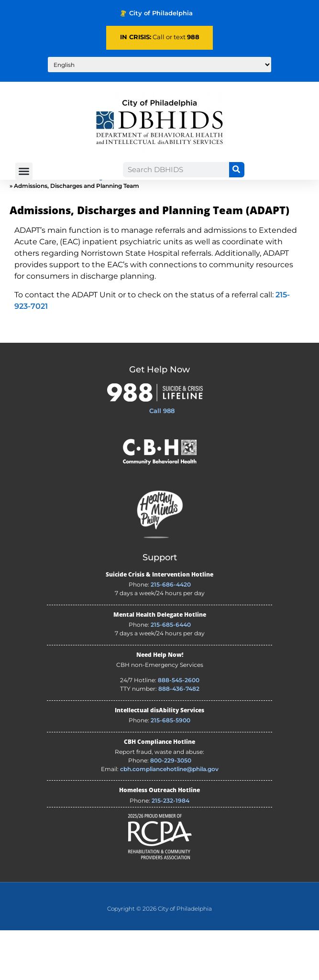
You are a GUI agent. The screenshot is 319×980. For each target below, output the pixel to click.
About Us (47, 227)
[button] (24, 171)
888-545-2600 (179, 730)
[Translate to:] (159, 65)
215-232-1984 (170, 850)
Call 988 (162, 460)
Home (19, 227)
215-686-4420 (171, 634)
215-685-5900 (170, 770)
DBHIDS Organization (98, 227)
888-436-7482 (179, 738)
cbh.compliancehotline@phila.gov (169, 819)
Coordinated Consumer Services (263, 227)
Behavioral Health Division (172, 227)
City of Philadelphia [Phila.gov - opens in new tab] (156, 13)
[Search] (237, 170)
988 (193, 37)
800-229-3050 (171, 810)
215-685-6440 (171, 674)
